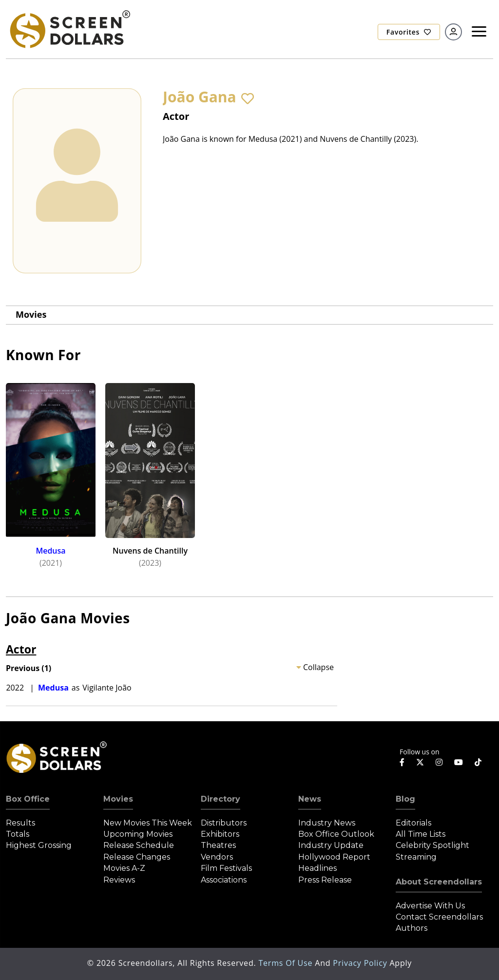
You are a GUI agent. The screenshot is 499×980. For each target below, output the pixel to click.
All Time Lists (421, 834)
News (310, 799)
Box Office (28, 799)
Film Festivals (226, 868)
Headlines (317, 868)
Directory (221, 799)
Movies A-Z (124, 868)
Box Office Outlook (336, 834)
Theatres (218, 845)
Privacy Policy (361, 963)
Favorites (409, 32)
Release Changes (137, 857)
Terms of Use (287, 963)
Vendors (217, 857)
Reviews (119, 880)
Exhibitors (220, 834)
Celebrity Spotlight (432, 845)
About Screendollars (439, 882)
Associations (224, 880)
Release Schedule (139, 845)
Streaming (416, 857)
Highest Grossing (39, 845)
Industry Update (331, 845)
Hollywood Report (334, 857)
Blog (405, 799)
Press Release (325, 880)
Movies (31, 314)
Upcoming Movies (138, 834)
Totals (18, 834)
